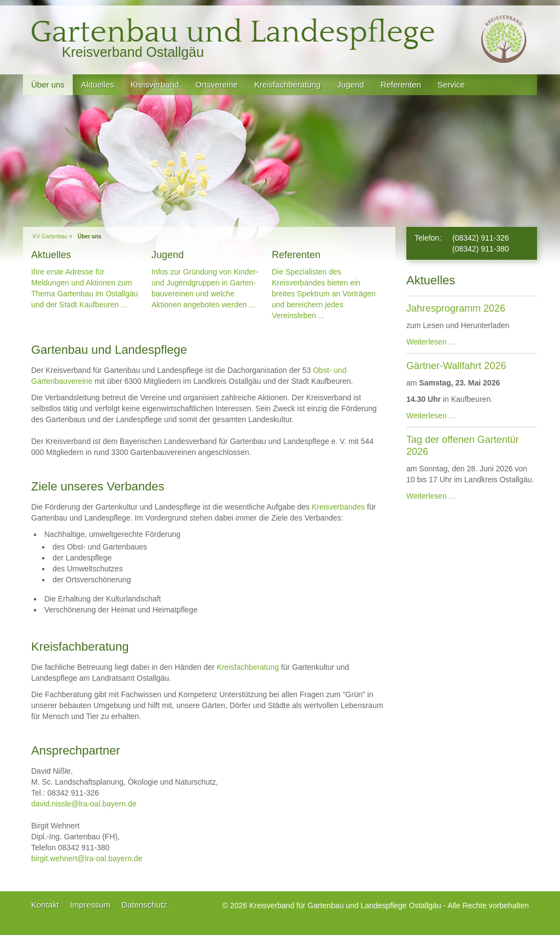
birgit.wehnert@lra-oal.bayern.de (87, 858)
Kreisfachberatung (248, 667)
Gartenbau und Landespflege (233, 33)
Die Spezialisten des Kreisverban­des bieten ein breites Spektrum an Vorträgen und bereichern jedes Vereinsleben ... (324, 294)
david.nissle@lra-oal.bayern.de (84, 804)
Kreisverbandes (338, 507)
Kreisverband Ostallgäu (133, 52)
